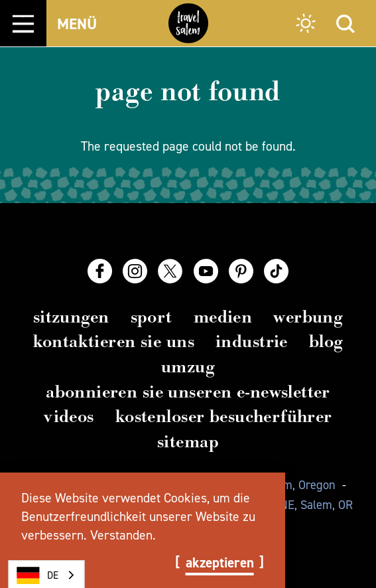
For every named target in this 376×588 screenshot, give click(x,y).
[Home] (188, 23)
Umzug (188, 367)
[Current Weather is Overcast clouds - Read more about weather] (306, 25)
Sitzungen (71, 317)
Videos (69, 416)
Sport (152, 317)
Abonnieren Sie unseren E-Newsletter (188, 392)
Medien (223, 317)
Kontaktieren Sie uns (114, 341)
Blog (326, 341)
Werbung (308, 317)
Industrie (252, 341)
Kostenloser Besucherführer (224, 416)
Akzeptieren (220, 563)
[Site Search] (345, 24)
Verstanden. (123, 535)
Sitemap (188, 442)
